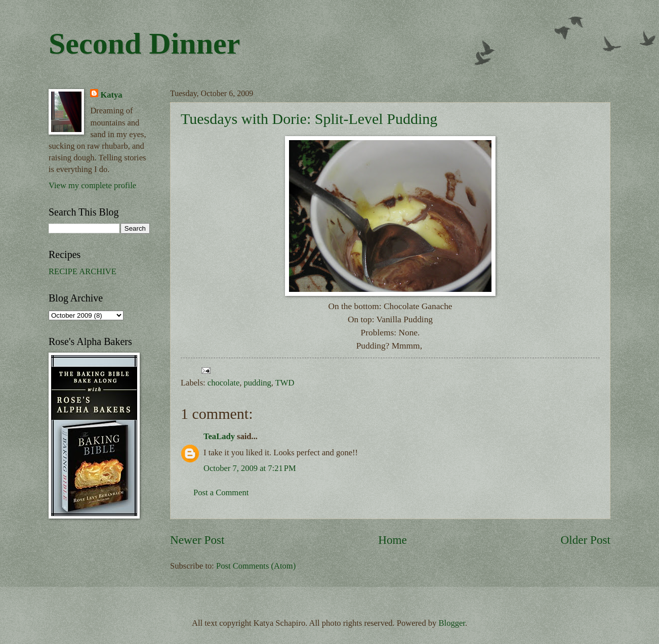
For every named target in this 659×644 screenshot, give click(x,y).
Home (393, 540)
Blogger (452, 623)
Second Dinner (144, 44)
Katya (111, 95)
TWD (285, 383)
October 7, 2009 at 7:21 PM (250, 468)
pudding (258, 383)
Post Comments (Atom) (256, 566)
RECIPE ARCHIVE (83, 271)
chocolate (223, 383)
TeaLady (219, 436)
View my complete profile (92, 185)
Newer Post (197, 540)
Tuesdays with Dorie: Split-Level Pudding (309, 119)
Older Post (586, 540)
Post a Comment (221, 492)
